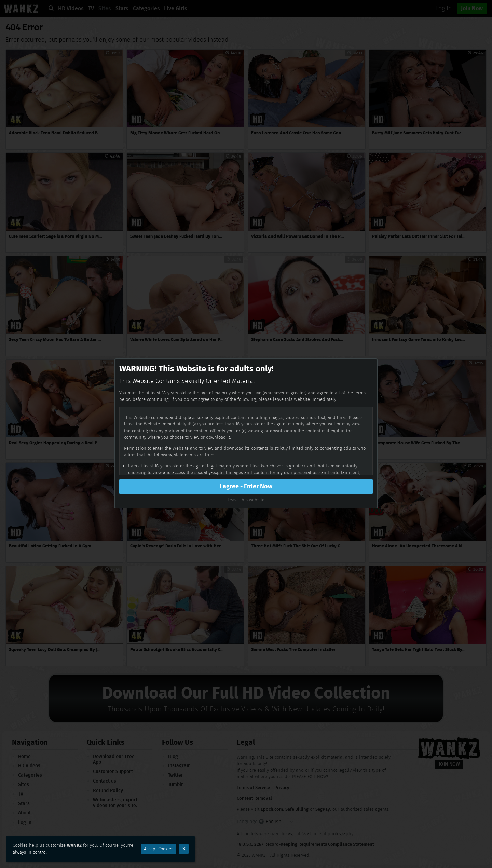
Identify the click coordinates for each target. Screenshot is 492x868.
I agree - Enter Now (246, 486)
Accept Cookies (159, 849)
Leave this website (246, 500)
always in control (30, 852)
